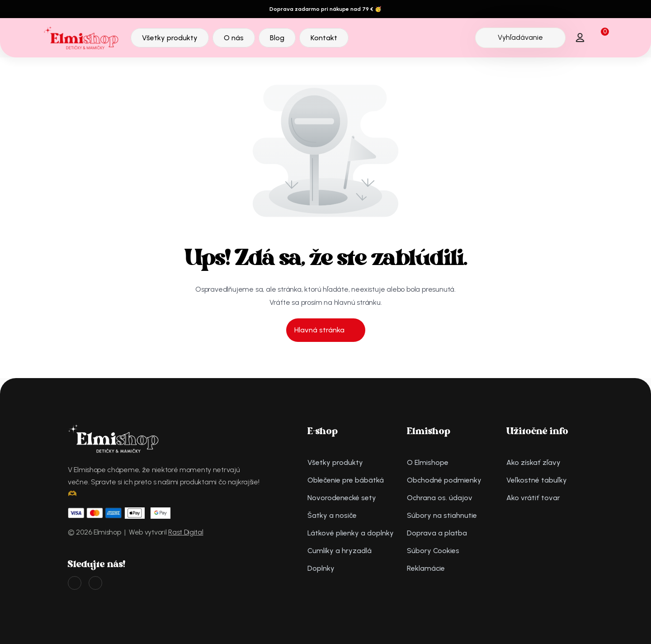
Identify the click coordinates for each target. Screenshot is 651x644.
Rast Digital (186, 532)
